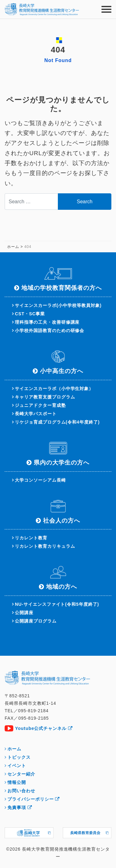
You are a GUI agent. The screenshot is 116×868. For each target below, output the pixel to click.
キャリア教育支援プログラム (45, 397)
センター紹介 (21, 774)
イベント (17, 766)
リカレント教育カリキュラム (45, 546)
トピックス (19, 757)
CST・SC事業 (30, 314)
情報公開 (17, 782)
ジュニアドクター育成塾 (40, 405)
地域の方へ (62, 587)
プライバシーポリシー (34, 799)
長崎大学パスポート (36, 414)
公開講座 (24, 613)
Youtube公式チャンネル (44, 728)
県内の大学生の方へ (62, 463)
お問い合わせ (21, 791)
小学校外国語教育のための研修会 (49, 331)
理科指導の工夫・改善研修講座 (47, 322)
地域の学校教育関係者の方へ (61, 288)
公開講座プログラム (36, 621)
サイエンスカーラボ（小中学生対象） (54, 389)
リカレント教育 (31, 538)
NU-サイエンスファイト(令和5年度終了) (57, 604)
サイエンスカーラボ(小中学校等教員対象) (58, 305)
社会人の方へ (62, 521)
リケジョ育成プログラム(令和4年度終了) (57, 422)
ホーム (14, 749)
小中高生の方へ (62, 371)
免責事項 (20, 807)
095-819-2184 (33, 711)
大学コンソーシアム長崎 (40, 480)
